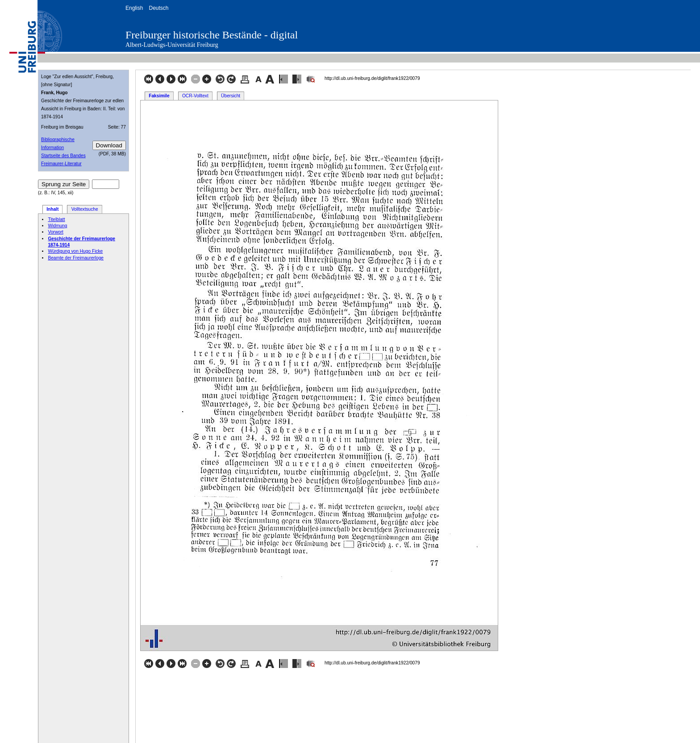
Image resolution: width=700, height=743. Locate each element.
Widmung (57, 226)
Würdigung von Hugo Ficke (75, 251)
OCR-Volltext (195, 96)
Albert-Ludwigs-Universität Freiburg (172, 45)
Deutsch (158, 8)
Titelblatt (56, 219)
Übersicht (231, 96)
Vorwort (56, 232)
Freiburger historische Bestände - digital (212, 35)
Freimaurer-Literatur (61, 164)
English (134, 8)
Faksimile (159, 96)
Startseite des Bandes (63, 156)
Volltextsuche (85, 209)
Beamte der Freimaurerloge (76, 258)
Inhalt (52, 209)
